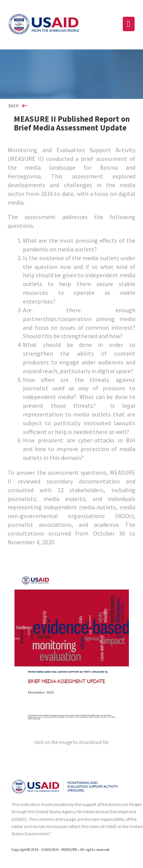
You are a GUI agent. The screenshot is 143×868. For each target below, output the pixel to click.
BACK (14, 106)
